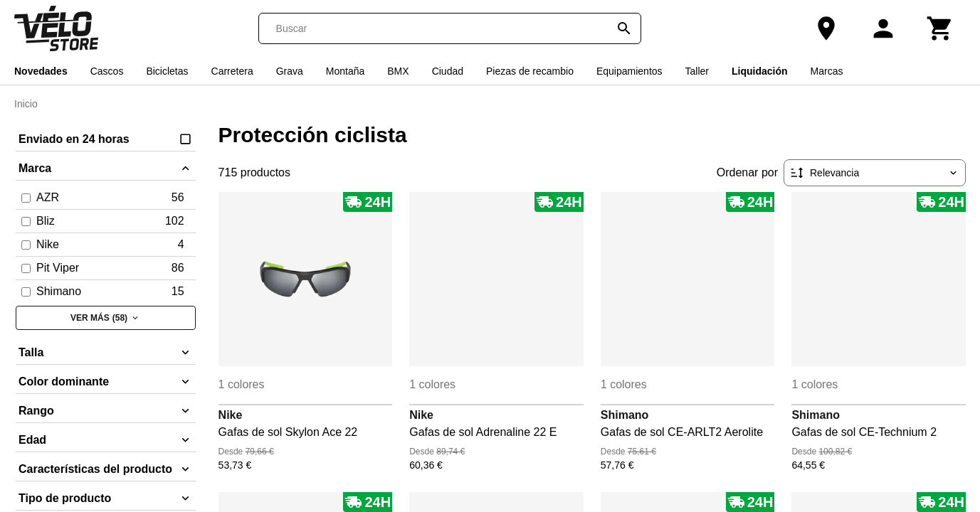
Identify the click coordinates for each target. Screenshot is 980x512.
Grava (290, 71)
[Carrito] (940, 28)
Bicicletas (167, 71)
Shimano (625, 415)
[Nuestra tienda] (826, 28)
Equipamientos (629, 71)
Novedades (41, 71)
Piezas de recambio (530, 71)
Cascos (107, 71)
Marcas (827, 71)
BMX (398, 71)
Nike (231, 415)
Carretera (232, 71)
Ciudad (448, 71)
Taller (697, 71)
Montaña (345, 71)
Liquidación (760, 71)
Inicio (26, 104)
